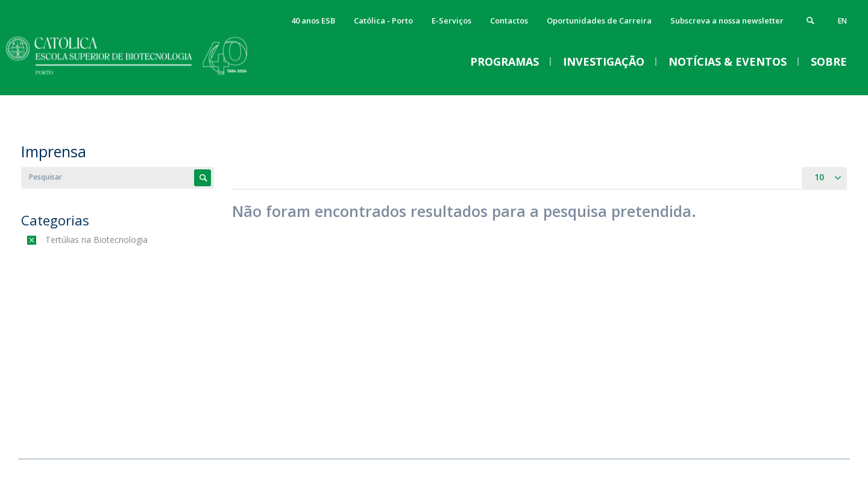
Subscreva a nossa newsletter (727, 20)
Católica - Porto (383, 20)
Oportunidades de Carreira (599, 20)
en (842, 21)
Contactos (509, 20)
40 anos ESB (313, 20)
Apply (203, 178)
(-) (48, 240)
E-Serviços (451, 20)
